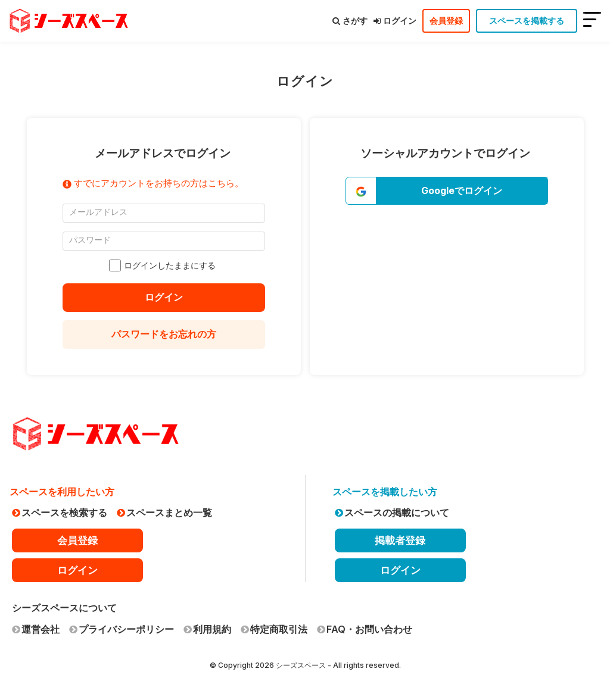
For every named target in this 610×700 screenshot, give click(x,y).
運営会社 (36, 629)
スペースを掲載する (527, 21)
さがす (350, 21)
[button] (447, 191)
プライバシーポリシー (122, 629)
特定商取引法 (274, 629)
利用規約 (207, 629)
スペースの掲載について (392, 512)
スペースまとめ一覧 (164, 512)
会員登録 (446, 21)
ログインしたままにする (164, 265)
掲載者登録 (400, 540)
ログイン (395, 21)
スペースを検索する (60, 512)
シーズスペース (301, 665)
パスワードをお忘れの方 (164, 334)
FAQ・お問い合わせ (365, 629)
